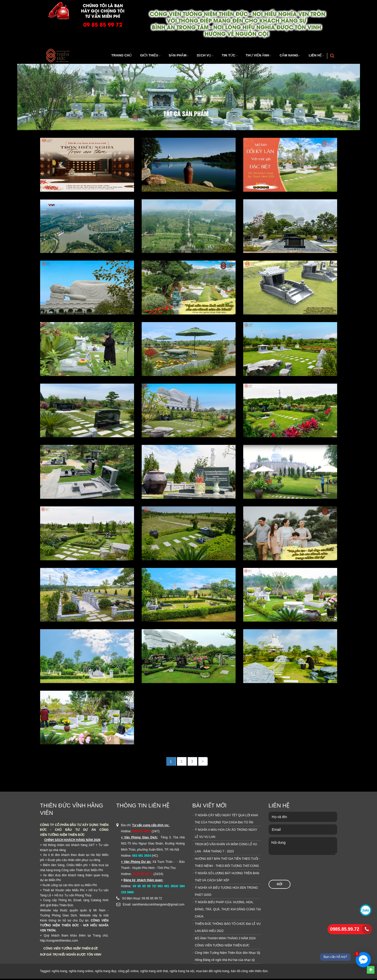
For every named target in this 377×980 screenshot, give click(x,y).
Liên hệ (314, 56)
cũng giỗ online (128, 972)
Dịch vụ (196, 56)
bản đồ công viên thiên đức (249, 972)
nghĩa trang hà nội (182, 972)
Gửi (280, 885)
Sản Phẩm (168, 56)
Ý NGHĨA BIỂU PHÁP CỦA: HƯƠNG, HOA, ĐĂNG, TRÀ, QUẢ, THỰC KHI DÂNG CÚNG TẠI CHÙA (228, 911)
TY (52, 826)
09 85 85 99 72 (103, 24)
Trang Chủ (111, 56)
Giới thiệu (139, 56)
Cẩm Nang (286, 56)
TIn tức (223, 56)
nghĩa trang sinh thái (154, 972)
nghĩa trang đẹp (106, 972)
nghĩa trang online (81, 972)
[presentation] (307, 871)
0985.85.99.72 (345, 929)
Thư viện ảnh (253, 56)
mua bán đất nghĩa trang (213, 972)
